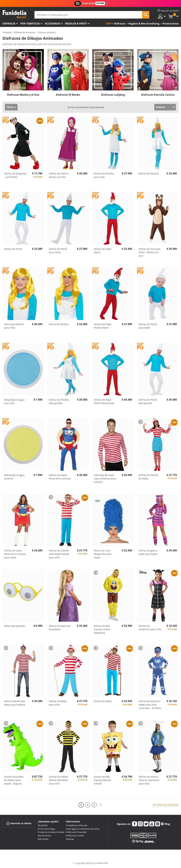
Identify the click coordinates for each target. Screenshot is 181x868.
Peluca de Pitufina (59, 324)
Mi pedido (43, 825)
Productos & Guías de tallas (51, 832)
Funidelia (7, 32)
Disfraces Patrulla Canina (158, 95)
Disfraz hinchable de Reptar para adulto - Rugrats (14, 780)
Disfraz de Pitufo (13, 249)
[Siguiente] (101, 805)
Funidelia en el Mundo (77, 825)
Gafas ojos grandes (15, 626)
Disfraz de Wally (103, 701)
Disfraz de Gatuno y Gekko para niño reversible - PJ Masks (150, 705)
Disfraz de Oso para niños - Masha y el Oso (150, 252)
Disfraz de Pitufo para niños (58, 251)
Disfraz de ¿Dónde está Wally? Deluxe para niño (59, 554)
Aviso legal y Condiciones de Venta (83, 829)
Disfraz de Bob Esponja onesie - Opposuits (103, 629)
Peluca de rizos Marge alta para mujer (103, 554)
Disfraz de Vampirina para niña (150, 628)
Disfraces (9, 23)
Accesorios (52, 23)
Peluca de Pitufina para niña (14, 326)
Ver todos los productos (166, 805)
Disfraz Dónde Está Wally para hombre (15, 703)
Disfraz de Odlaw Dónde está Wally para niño (58, 780)
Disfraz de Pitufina (149, 174)
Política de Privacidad (76, 832)
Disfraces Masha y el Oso (23, 95)
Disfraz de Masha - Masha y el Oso (59, 175)
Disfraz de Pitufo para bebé (148, 326)
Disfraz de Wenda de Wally (148, 477)
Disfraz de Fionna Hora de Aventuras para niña (149, 780)
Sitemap (70, 839)
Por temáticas (30, 23)
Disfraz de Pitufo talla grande (148, 401)
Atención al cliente (19, 823)
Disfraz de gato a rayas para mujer (148, 552)
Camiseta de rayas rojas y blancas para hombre (105, 478)
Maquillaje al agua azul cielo (14, 401)
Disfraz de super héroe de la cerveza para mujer (15, 554)
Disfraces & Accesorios (25, 32)
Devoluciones (44, 836)
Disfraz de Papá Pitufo (102, 251)
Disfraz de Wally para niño (58, 703)
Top (108, 23)
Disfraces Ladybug (113, 95)
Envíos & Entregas (46, 829)
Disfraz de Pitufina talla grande (59, 401)
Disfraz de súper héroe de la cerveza (60, 477)
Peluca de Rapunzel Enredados (60, 628)
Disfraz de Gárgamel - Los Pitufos (15, 175)
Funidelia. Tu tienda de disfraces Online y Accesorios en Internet (14, 15)
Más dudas (43, 839)
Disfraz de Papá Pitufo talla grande (104, 401)
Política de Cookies (75, 836)
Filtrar (10, 107)
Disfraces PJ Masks (68, 95)
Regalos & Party (76, 23)
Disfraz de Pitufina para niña (104, 175)
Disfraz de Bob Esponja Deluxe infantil (102, 780)
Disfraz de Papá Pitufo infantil (102, 326)
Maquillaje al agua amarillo (14, 477)
